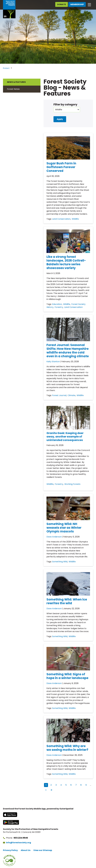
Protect (6, 68)
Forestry (59, 307)
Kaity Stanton (53, 362)
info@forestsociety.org (18, 843)
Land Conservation (61, 219)
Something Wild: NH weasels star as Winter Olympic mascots (64, 528)
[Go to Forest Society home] (9, 9)
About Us (26, 850)
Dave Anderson (54, 537)
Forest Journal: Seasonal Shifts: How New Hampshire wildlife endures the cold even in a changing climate (68, 351)
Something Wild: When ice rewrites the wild (67, 601)
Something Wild (60, 562)
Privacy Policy (10, 850)
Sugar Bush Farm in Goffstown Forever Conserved (61, 167)
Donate (62, 4)
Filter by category (65, 104)
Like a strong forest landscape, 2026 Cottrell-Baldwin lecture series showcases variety (66, 262)
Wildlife (75, 219)
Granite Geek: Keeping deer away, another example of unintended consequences (65, 437)
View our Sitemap (43, 850)
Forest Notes (13, 89)
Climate (71, 395)
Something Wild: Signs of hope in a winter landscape (67, 676)
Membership (77, 4)
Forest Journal (59, 395)
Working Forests (72, 484)
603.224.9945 (21, 838)
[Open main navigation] (89, 4)
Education (57, 304)
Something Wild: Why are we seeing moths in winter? (67, 748)
